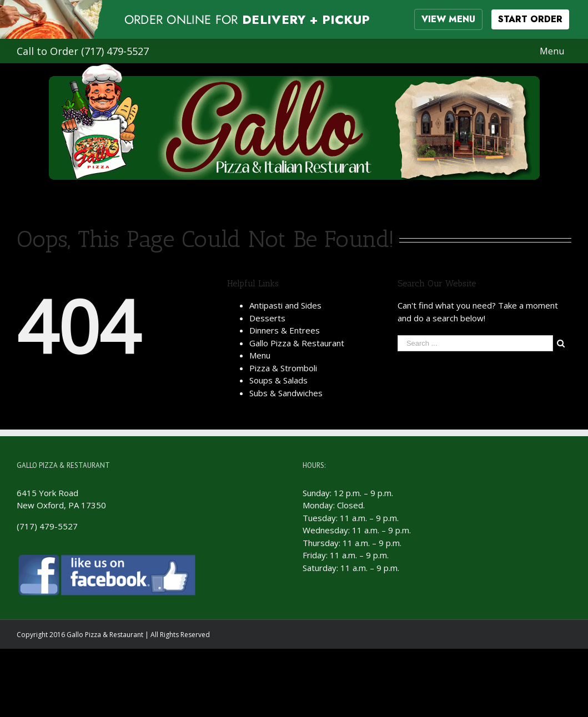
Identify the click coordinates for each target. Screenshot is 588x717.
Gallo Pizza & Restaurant (297, 343)
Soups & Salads (278, 380)
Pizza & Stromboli (283, 368)
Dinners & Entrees (285, 330)
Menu (260, 355)
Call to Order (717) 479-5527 (83, 51)
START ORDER (530, 19)
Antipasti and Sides (285, 305)
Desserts (267, 318)
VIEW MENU (448, 19)
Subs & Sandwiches (286, 393)
